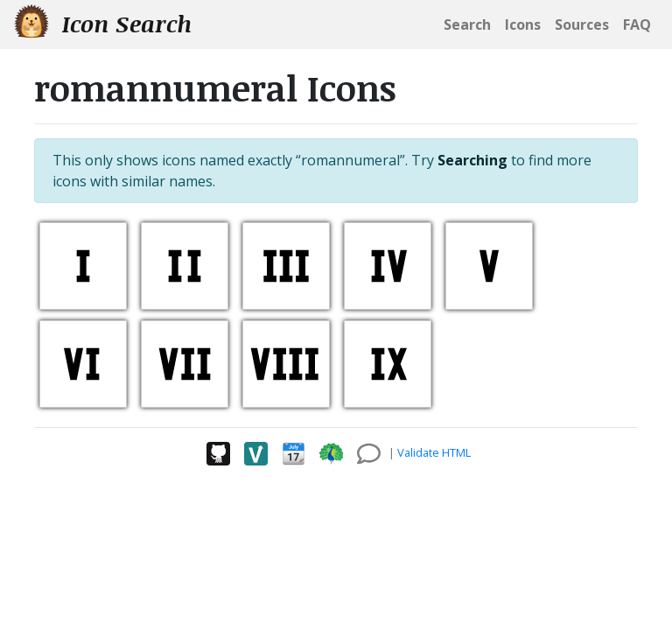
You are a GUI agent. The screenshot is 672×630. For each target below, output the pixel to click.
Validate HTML (434, 452)
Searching (472, 160)
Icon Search (103, 23)
